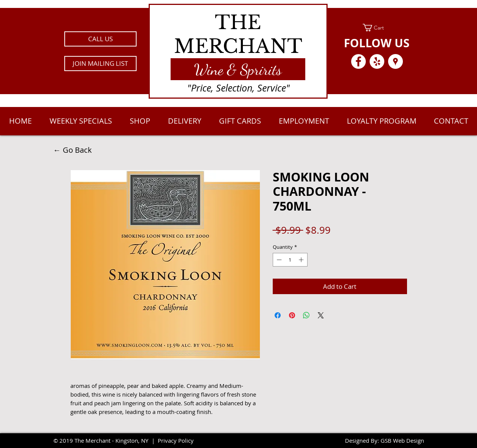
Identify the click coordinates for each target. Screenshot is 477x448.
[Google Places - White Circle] (395, 61)
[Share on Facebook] (278, 315)
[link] (377, 28)
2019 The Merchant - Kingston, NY (104, 440)
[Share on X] (321, 315)
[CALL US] (100, 39)
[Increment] (302, 260)
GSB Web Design (402, 440)
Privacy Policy (176, 440)
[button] (100, 64)
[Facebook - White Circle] (358, 61)
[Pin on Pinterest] (292, 315)
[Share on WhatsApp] (306, 315)
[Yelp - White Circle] (377, 61)
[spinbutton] (290, 260)
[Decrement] (278, 260)
